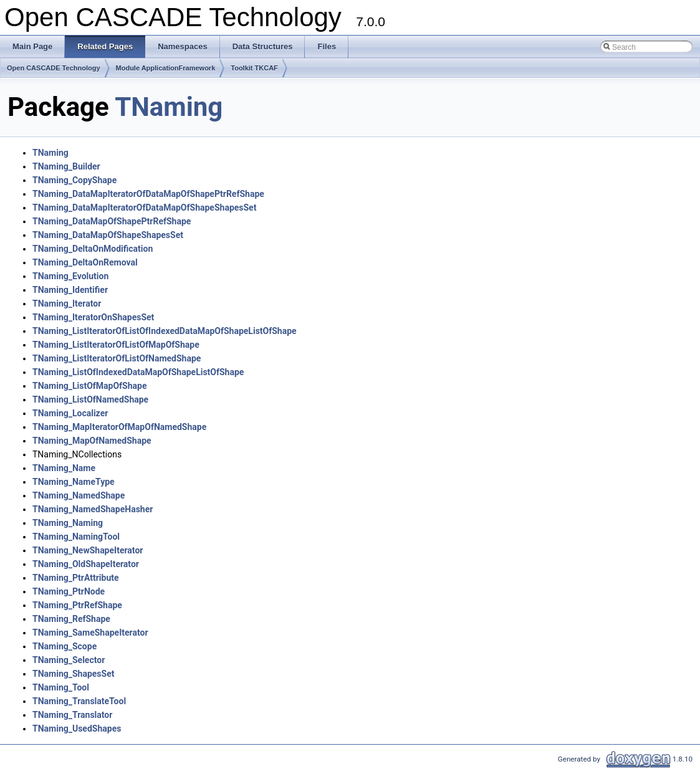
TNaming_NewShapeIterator (88, 550)
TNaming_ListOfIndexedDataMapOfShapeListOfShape (138, 372)
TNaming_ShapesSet (73, 674)
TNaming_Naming (68, 523)
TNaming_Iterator (67, 303)
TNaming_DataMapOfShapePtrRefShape (112, 221)
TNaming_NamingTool (76, 537)
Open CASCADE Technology (54, 68)
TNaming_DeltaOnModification (93, 249)
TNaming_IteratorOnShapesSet (93, 317)
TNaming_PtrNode (69, 591)
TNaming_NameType (74, 482)
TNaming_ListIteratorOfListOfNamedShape (117, 358)
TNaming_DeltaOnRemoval (85, 262)
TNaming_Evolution (70, 276)
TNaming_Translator (72, 715)
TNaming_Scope (65, 646)
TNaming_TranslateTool (79, 701)
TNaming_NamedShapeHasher (93, 509)
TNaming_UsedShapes (77, 728)
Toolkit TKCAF (254, 68)
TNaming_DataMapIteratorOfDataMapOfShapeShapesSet (144, 208)
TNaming (169, 107)
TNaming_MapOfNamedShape (92, 441)
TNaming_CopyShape (74, 180)
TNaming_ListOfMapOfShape (90, 386)
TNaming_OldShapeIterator (86, 564)
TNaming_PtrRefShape (77, 605)
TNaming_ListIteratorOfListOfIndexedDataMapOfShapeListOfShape (165, 331)
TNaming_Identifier (70, 290)
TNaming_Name (64, 468)
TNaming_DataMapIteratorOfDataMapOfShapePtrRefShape (148, 194)
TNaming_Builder (66, 166)
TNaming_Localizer (70, 413)
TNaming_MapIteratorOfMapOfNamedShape (119, 427)
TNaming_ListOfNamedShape (90, 399)
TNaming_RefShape (71, 619)
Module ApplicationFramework (166, 68)
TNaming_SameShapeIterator (90, 633)
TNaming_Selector (69, 660)
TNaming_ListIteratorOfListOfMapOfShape (116, 345)
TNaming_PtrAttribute (76, 578)
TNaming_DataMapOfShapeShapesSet (108, 235)
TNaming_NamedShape (79, 495)
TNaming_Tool (61, 687)
